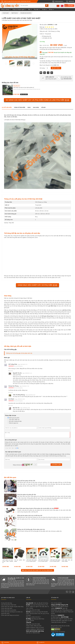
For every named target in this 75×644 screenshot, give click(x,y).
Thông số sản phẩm (20, 107)
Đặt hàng (57, 68)
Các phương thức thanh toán (9, 606)
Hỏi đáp (43, 107)
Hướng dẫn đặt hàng (7, 604)
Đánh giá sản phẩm (13, 418)
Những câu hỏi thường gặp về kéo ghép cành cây (19, 353)
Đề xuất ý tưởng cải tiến (15, 421)
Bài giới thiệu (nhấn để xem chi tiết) (60, 627)
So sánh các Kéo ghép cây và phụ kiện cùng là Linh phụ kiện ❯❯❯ (37, 100)
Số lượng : (43, 68)
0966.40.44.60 (37, 627)
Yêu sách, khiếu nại (13, 420)
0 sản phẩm (70, 6)
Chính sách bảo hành (7, 609)
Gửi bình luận (56, 466)
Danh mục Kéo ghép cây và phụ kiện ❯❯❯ (37, 285)
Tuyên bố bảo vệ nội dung (58, 633)
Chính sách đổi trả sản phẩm (9, 611)
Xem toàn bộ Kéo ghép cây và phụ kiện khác (38, 571)
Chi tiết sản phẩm (7, 107)
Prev (6, 64)
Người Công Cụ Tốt (56, 629)
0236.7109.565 (30, 622)
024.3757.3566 (36, 611)
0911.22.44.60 (40, 629)
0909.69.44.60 (40, 630)
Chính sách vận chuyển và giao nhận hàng (12, 608)
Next (33, 64)
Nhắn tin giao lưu (13, 423)
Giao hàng (36, 107)
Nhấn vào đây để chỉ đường (41, 604)
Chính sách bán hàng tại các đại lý (10, 616)
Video (29, 107)
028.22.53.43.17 (36, 618)
